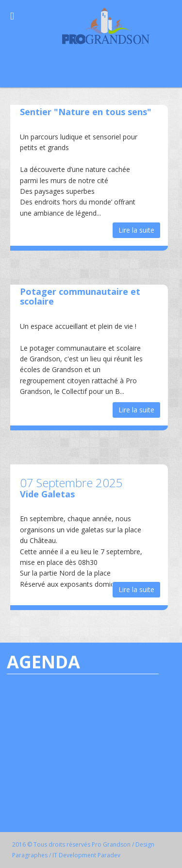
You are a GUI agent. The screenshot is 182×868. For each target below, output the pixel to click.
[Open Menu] (12, 16)
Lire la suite (136, 230)
